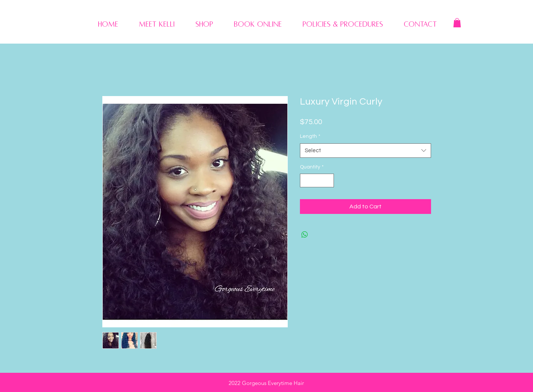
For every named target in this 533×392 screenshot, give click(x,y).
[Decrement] (306, 180)
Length (310, 136)
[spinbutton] (317, 180)
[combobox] (365, 151)
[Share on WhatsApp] (305, 235)
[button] (457, 23)
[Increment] (328, 180)
